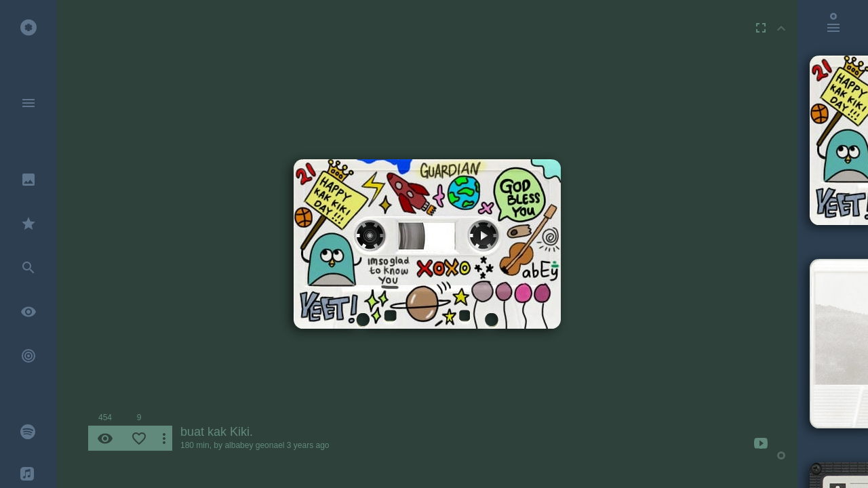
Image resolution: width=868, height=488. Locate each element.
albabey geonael (254, 445)
